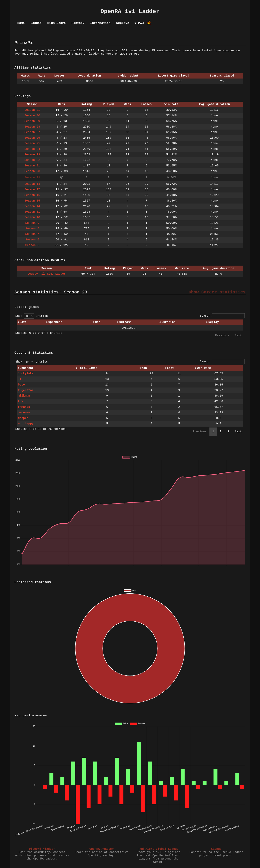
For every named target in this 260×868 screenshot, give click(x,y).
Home (21, 23)
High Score (57, 23)
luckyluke (26, 374)
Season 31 (32, 110)
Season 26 (32, 138)
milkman (24, 396)
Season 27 (32, 132)
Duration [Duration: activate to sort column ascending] (169, 322)
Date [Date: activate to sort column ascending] (23, 322)
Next (238, 336)
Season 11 (32, 212)
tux (20, 401)
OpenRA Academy (101, 849)
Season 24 (32, 149)
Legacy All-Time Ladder (46, 274)
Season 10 (32, 217)
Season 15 (32, 201)
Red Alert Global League (158, 849)
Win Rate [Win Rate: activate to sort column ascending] (204, 368)
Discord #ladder (42, 849)
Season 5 (32, 245)
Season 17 (32, 190)
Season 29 (32, 121)
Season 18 (32, 184)
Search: (222, 316)
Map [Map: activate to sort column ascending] (98, 322)
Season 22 (32, 160)
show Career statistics (217, 292)
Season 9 (32, 223)
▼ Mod (139, 23)
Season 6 (32, 240)
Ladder (36, 23)
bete (21, 385)
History (78, 23)
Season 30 (32, 116)
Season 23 (32, 155)
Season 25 (32, 143)
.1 (20, 379)
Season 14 (32, 206)
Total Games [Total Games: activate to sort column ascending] (88, 368)
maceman (24, 413)
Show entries (32, 316)
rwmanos (24, 407)
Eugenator (26, 390)
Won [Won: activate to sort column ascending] (144, 368)
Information (100, 23)
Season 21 (32, 166)
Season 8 (32, 229)
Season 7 (32, 234)
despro (23, 418)
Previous (222, 336)
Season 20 (32, 171)
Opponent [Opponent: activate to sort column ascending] (55, 322)
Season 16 (32, 195)
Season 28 (32, 127)
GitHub (216, 849)
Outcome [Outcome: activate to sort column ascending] (125, 322)
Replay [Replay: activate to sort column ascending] (214, 322)
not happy (26, 424)
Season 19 (32, 178)
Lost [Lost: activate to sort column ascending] (170, 368)
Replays (123, 23)
